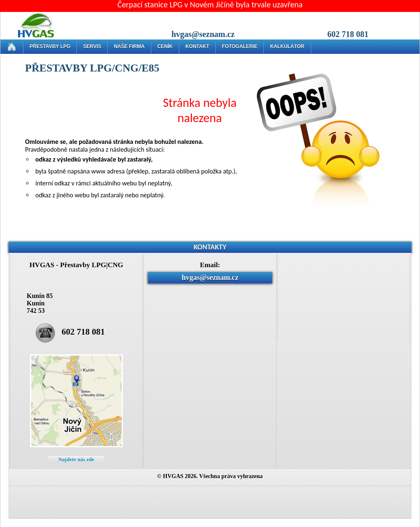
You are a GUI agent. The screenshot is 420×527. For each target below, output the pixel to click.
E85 (150, 68)
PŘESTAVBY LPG (50, 46)
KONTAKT (197, 46)
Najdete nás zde (76, 459)
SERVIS (92, 46)
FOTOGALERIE (240, 46)
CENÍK (165, 46)
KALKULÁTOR (287, 46)
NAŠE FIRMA (129, 46)
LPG (101, 68)
